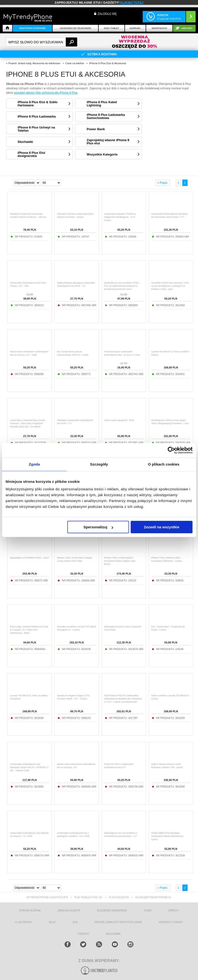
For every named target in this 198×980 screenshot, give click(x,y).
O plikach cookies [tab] (164, 464)
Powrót (12, 63)
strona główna (30, 911)
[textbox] (42, 42)
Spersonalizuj (98, 527)
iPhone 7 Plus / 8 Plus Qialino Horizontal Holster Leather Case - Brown (121, 561)
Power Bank (96, 129)
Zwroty (174, 911)
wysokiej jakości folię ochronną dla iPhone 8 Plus (46, 93)
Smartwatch (159, 28)
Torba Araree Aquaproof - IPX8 (119, 420)
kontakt (83, 934)
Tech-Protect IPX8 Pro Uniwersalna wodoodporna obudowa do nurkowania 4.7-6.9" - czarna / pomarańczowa (123, 699)
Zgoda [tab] (34, 464)
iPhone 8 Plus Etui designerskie (31, 154)
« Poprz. (163, 183)
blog (52, 922)
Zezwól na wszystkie (162, 527)
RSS (75, 922)
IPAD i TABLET (111, 28)
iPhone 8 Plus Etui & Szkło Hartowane (38, 104)
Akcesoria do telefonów (75, 28)
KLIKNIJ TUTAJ (132, 3)
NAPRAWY (135, 28)
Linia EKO (187, 28)
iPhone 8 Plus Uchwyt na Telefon (36, 129)
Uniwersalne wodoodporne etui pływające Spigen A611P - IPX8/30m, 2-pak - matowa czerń (29, 767)
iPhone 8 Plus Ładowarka (37, 116)
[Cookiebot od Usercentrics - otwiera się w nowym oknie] (171, 450)
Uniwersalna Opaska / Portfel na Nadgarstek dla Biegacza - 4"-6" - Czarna (120, 217)
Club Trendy (23, 922)
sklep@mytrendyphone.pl (153, 897)
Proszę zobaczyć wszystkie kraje (118, 922)
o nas (147, 911)
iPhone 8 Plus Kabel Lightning (102, 104)
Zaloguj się (107, 14)
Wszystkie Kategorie (32, 28)
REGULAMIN (113, 934)
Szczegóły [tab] (99, 464)
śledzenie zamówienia (112, 911)
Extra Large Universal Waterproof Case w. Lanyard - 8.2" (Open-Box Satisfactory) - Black (29, 630)
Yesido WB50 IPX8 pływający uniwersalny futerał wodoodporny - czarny (168, 836)
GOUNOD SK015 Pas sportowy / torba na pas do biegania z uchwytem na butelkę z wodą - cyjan (170, 286)
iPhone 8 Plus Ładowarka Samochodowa (106, 116)
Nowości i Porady (171, 922)
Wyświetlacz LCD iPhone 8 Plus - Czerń (29, 558)
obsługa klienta (69, 911)
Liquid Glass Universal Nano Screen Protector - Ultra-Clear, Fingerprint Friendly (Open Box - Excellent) (28, 423)
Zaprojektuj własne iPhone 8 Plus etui (108, 142)
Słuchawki (25, 142)
